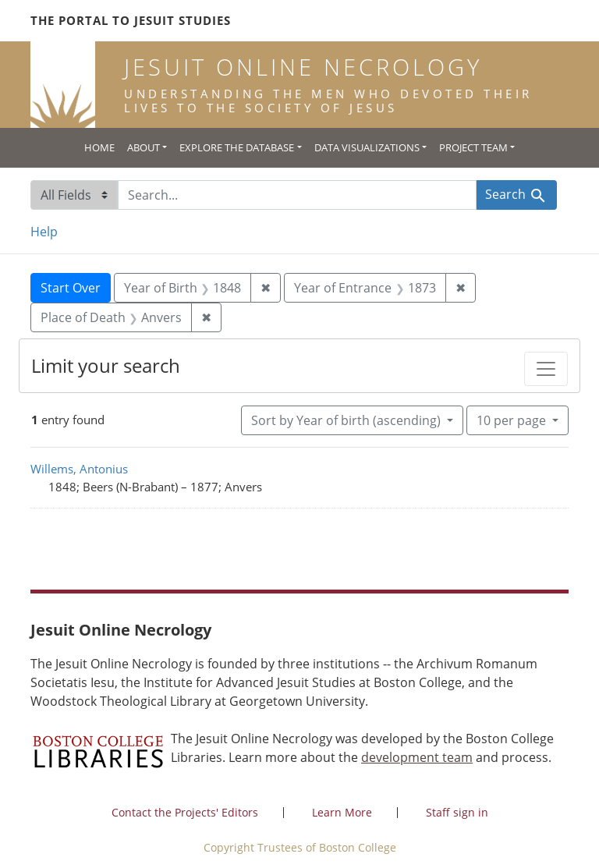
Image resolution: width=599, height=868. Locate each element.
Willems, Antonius (79, 469)
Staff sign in (457, 812)
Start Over (71, 288)
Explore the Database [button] (237, 147)
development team (417, 757)
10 (513, 420)
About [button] (144, 147)
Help (44, 232)
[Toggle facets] (546, 369)
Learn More (342, 812)
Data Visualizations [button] (367, 147)
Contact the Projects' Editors (185, 812)
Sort (347, 420)
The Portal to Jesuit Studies (131, 20)
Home (99, 147)
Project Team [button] (473, 147)
